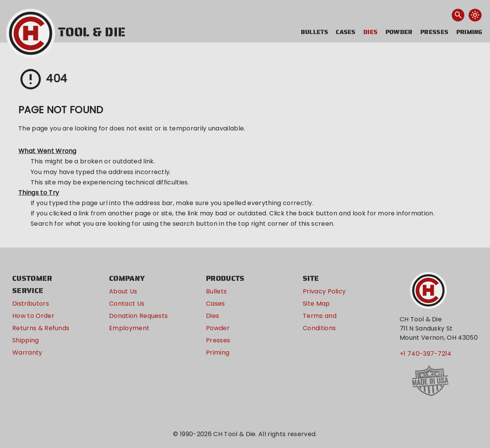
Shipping (26, 340)
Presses (434, 32)
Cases (346, 32)
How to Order (33, 316)
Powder (399, 32)
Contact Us (127, 304)
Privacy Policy (324, 291)
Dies (370, 32)
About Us (123, 291)
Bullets (314, 32)
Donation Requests (138, 316)
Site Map (316, 304)
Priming (470, 32)
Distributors (31, 304)
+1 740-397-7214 (426, 354)
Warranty (27, 353)
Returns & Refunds (41, 328)
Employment (129, 328)
